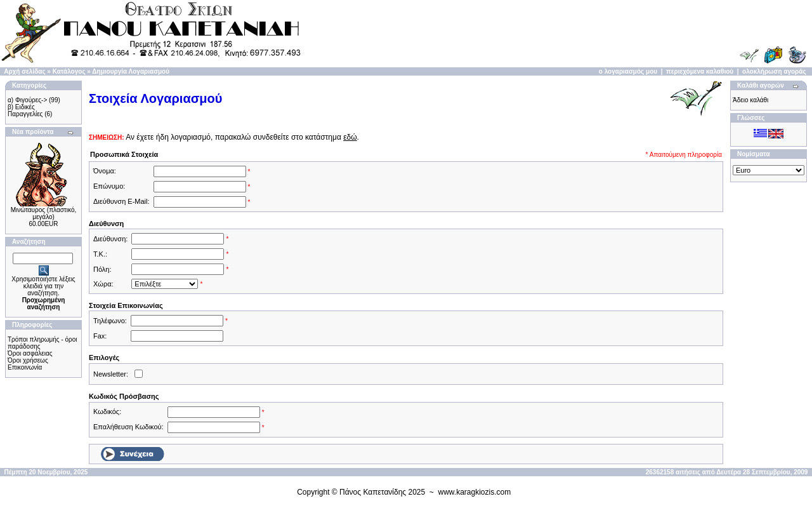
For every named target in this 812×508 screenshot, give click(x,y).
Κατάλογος (69, 71)
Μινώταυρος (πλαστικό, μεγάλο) (44, 213)
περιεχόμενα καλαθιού (700, 71)
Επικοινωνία (25, 367)
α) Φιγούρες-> (27, 100)
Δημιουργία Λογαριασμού (131, 71)
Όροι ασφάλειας (30, 353)
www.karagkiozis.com (475, 492)
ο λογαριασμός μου (628, 71)
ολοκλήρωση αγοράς (774, 71)
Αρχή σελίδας (24, 71)
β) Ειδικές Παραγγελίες (25, 110)
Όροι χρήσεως (28, 360)
